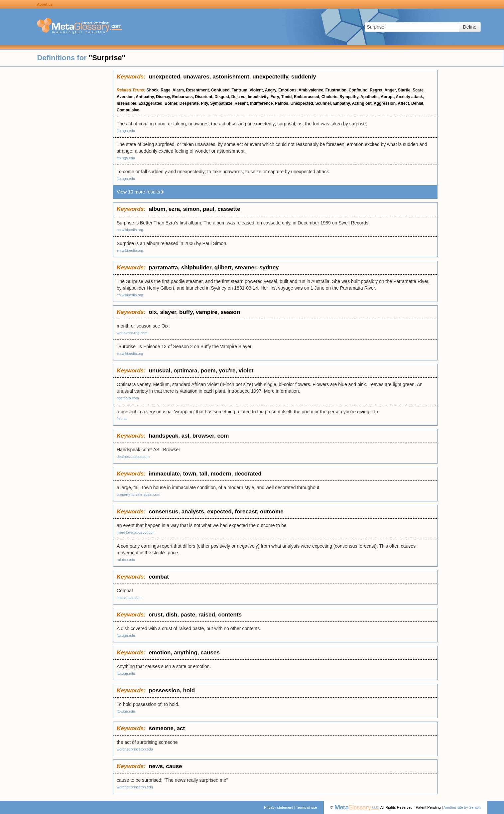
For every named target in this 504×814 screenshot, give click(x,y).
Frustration (336, 90)
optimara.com (128, 398)
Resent (241, 103)
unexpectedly (270, 77)
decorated (248, 474)
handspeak (163, 436)
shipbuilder (196, 268)
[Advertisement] (57, 170)
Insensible (126, 103)
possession (164, 690)
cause (174, 766)
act (181, 728)
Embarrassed (307, 97)
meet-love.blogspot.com (136, 532)
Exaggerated (150, 103)
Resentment (198, 90)
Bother (171, 103)
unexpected (164, 77)
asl (186, 436)
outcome (272, 512)
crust (156, 615)
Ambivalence (311, 90)
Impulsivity (258, 97)
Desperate (189, 103)
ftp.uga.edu (126, 131)
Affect (403, 103)
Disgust (222, 97)
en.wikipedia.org (130, 230)
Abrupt (387, 97)
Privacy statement (278, 807)
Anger (390, 90)
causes (210, 653)
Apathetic (370, 97)
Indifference (261, 103)
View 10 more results (141, 192)
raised (207, 615)
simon (191, 209)
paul (209, 209)
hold (189, 690)
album (157, 209)
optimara (186, 371)
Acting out (362, 103)
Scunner (323, 103)
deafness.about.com (133, 457)
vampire (207, 312)
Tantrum (240, 90)
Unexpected (302, 103)
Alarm (178, 90)
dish (171, 615)
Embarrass (183, 97)
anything (186, 653)
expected (219, 512)
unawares (196, 77)
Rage (165, 90)
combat (159, 577)
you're (227, 371)
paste (188, 615)
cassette (229, 209)
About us (45, 4)
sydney (269, 268)
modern (221, 474)
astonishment (231, 77)
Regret (376, 90)
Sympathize (221, 103)
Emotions (287, 90)
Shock (153, 90)
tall (203, 474)
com (223, 436)
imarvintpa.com (129, 598)
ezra (174, 209)
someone (161, 728)
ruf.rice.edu (126, 560)
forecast (246, 512)
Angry (271, 90)
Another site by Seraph (462, 807)
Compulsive (128, 110)
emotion (160, 653)
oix (153, 312)
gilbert (223, 268)
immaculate (164, 474)
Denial (417, 103)
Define (470, 27)
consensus (163, 512)
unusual (159, 371)
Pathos (282, 103)
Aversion (125, 97)
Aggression (385, 103)
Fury (275, 97)
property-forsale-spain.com (138, 494)
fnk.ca (122, 419)
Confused (220, 90)
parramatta (163, 268)
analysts (193, 512)
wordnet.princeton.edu (135, 749)
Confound (358, 90)
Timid (286, 97)
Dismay (163, 97)
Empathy (341, 103)
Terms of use (307, 807)
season (230, 312)
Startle (404, 90)
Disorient (203, 97)
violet (246, 371)
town (189, 474)
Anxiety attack (409, 97)
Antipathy (145, 97)
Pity (204, 103)
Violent (256, 90)
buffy (186, 312)
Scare (418, 90)
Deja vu (239, 97)
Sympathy (349, 97)
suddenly (304, 77)
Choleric (329, 97)
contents (230, 615)
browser (203, 436)
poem (208, 371)
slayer (168, 312)
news (156, 766)
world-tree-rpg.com (132, 333)
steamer (245, 268)
